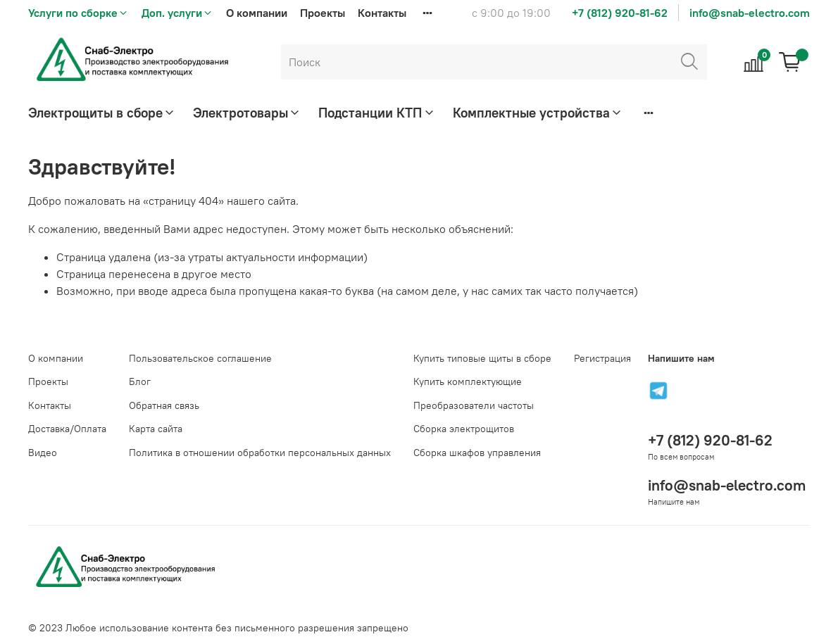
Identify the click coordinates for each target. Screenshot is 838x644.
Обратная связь (164, 405)
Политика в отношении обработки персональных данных (260, 453)
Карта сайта (156, 429)
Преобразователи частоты (474, 405)
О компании (257, 13)
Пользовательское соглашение (200, 358)
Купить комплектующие (468, 381)
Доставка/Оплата (67, 429)
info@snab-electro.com (750, 13)
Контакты (382, 13)
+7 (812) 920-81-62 (620, 13)
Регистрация (602, 358)
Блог (140, 381)
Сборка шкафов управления (477, 453)
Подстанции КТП (377, 113)
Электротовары (247, 113)
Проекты (323, 13)
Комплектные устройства (538, 113)
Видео (43, 453)
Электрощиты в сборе (102, 113)
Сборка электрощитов (464, 429)
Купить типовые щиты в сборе (482, 358)
